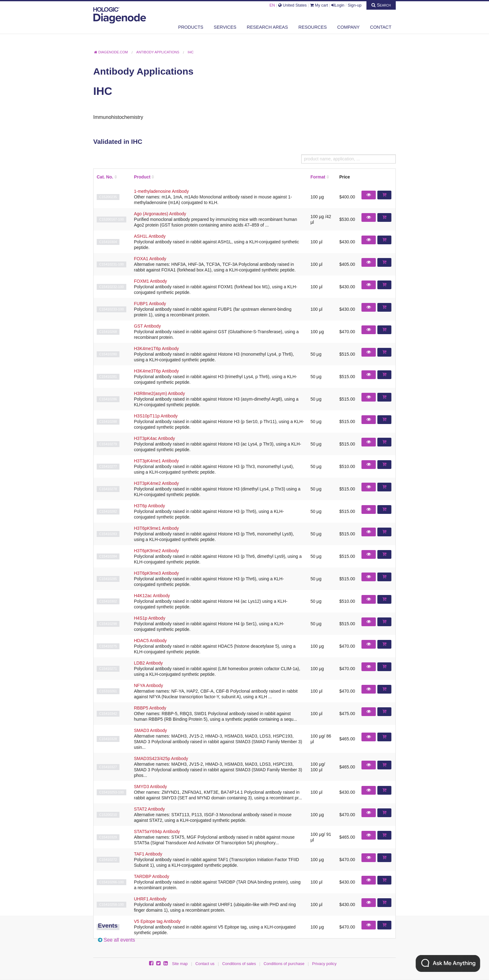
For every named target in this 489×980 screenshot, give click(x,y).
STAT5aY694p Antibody (157, 831)
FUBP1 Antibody (150, 304)
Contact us (205, 964)
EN (272, 5)
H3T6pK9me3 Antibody (157, 573)
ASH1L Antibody (150, 236)
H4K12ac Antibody (152, 596)
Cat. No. (105, 177)
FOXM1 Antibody (151, 281)
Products (191, 27)
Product (142, 177)
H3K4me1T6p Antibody (157, 349)
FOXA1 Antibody (150, 259)
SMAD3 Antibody (151, 730)
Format (318, 177)
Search (381, 5)
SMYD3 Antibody (151, 787)
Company (348, 27)
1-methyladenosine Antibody (162, 191)
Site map (180, 964)
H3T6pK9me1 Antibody (157, 528)
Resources (313, 27)
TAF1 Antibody (148, 854)
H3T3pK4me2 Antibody (157, 483)
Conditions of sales (239, 964)
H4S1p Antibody (150, 618)
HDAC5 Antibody (150, 641)
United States (292, 5)
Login (338, 5)
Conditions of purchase (284, 964)
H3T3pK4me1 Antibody (157, 461)
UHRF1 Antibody (150, 899)
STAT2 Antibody (150, 809)
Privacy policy (324, 964)
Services (225, 27)
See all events (119, 940)
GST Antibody (148, 326)
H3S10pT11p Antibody (156, 416)
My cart (319, 5)
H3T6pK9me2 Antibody (157, 551)
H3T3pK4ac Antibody (155, 438)
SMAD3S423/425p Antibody (161, 758)
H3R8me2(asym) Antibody (160, 393)
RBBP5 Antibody (150, 708)
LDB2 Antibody (149, 663)
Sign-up (355, 5)
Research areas (267, 27)
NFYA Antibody (149, 685)
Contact (381, 27)
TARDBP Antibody (152, 876)
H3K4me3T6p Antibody (157, 371)
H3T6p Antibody (150, 506)
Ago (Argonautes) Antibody (160, 214)
